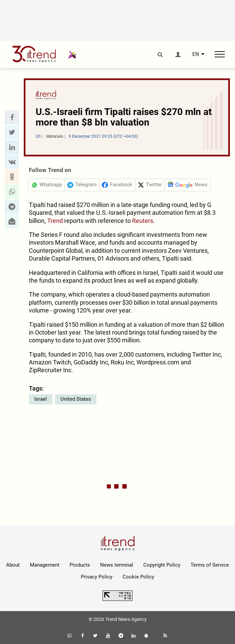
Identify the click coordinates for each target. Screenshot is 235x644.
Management (45, 565)
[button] (12, 117)
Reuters (143, 221)
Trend (55, 221)
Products (80, 565)
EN (196, 54)
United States (76, 399)
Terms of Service (210, 565)
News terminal (117, 565)
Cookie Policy (138, 577)
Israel (41, 399)
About (13, 565)
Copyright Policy (162, 565)
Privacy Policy (97, 577)
